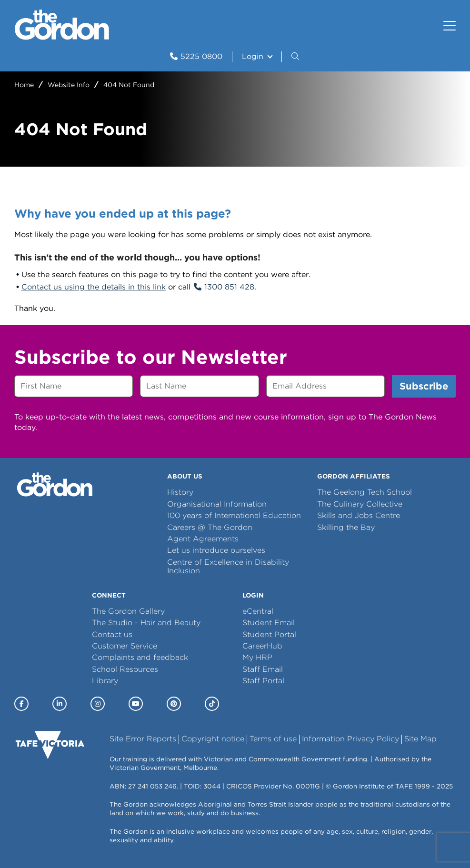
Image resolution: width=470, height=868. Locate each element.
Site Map (420, 739)
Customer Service (125, 646)
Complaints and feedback (140, 657)
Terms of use (273, 739)
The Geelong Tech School (365, 492)
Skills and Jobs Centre (359, 515)
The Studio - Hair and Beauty (146, 623)
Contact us (112, 634)
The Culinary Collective (360, 504)
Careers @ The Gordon (210, 527)
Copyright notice (213, 739)
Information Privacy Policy (350, 739)
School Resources (125, 669)
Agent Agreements (203, 539)
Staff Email (263, 669)
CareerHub (262, 646)
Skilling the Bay (346, 527)
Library (105, 681)
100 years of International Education (234, 515)
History (180, 492)
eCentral (258, 611)
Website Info (69, 85)
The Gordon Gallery (128, 611)
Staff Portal (263, 681)
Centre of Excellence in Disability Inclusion (228, 566)
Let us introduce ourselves (216, 550)
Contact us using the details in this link (94, 287)
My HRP (257, 657)
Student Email (269, 623)
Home (24, 85)
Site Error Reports (143, 739)
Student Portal (269, 634)
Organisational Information (217, 504)
